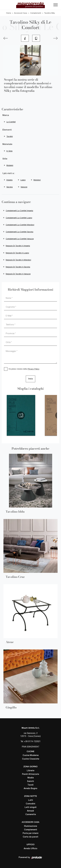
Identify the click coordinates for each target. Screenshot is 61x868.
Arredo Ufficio (31, 849)
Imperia (9, 180)
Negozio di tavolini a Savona (18, 267)
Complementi (36, 13)
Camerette (31, 815)
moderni (10, 165)
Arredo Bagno (31, 789)
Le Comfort (11, 122)
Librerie (31, 771)
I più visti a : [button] (9, 173)
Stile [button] (5, 159)
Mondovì (37, 180)
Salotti (31, 781)
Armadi (31, 811)
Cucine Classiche (31, 759)
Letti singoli (31, 807)
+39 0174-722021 (32, 741)
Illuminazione (31, 826)
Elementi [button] (7, 130)
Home (9, 13)
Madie (31, 778)
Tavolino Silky (50, 13)
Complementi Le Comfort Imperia (19, 211)
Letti (31, 800)
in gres (9, 151)
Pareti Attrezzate (31, 774)
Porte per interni (31, 833)
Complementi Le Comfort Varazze (20, 239)
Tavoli (31, 785)
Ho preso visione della (24, 369)
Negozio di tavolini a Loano (17, 253)
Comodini (31, 804)
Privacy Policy (34, 369)
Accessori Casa (21, 13)
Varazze (24, 187)
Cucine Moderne (31, 755)
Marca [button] (6, 115)
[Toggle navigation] (56, 6)
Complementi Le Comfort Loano (19, 218)
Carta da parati (31, 837)
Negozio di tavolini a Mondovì (18, 260)
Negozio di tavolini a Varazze (18, 274)
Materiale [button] (7, 144)
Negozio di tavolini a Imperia (18, 246)
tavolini (10, 136)
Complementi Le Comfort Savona (19, 232)
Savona (10, 187)
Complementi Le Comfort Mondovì (20, 225)
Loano (23, 180)
